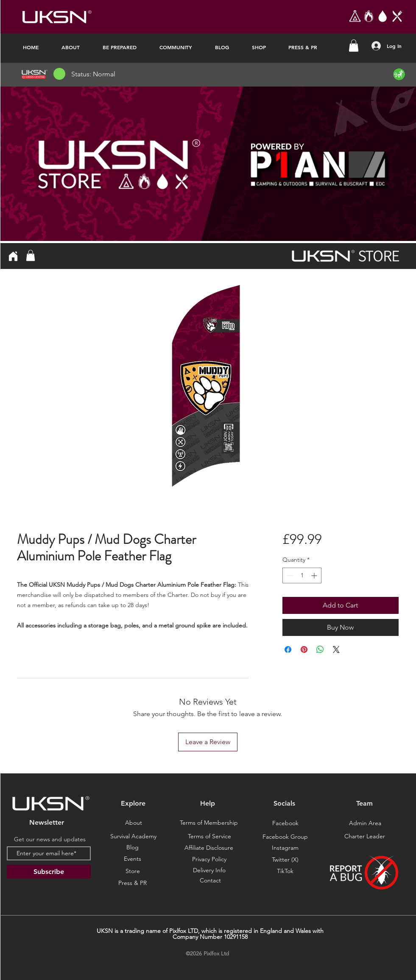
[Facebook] (285, 823)
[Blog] (133, 848)
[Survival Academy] (134, 837)
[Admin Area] (365, 823)
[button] (354, 46)
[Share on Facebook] (288, 650)
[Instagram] (285, 848)
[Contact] (210, 881)
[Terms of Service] (209, 837)
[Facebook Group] (285, 837)
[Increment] (315, 575)
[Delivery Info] (209, 871)
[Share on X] (336, 650)
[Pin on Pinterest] (304, 650)
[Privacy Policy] (209, 860)
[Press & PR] (133, 883)
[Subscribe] (49, 872)
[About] (134, 823)
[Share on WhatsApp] (320, 650)
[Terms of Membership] (209, 823)
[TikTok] (285, 871)
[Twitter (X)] (285, 860)
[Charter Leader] (365, 837)
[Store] (133, 871)
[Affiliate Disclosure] (209, 848)
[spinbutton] (302, 575)
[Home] (13, 256)
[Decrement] (289, 575)
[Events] (133, 859)
